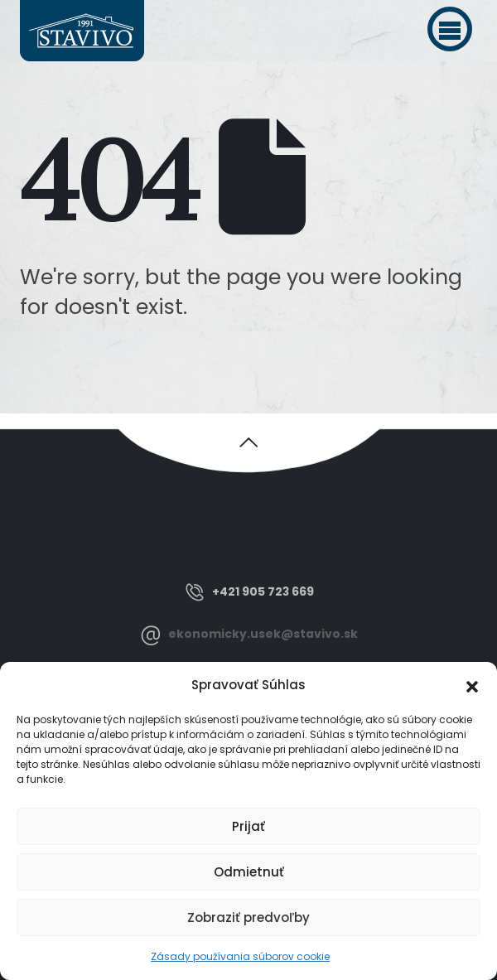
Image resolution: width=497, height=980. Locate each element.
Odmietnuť (249, 872)
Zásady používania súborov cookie (240, 956)
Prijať (248, 826)
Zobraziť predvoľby (248, 917)
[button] (450, 29)
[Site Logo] (82, 31)
